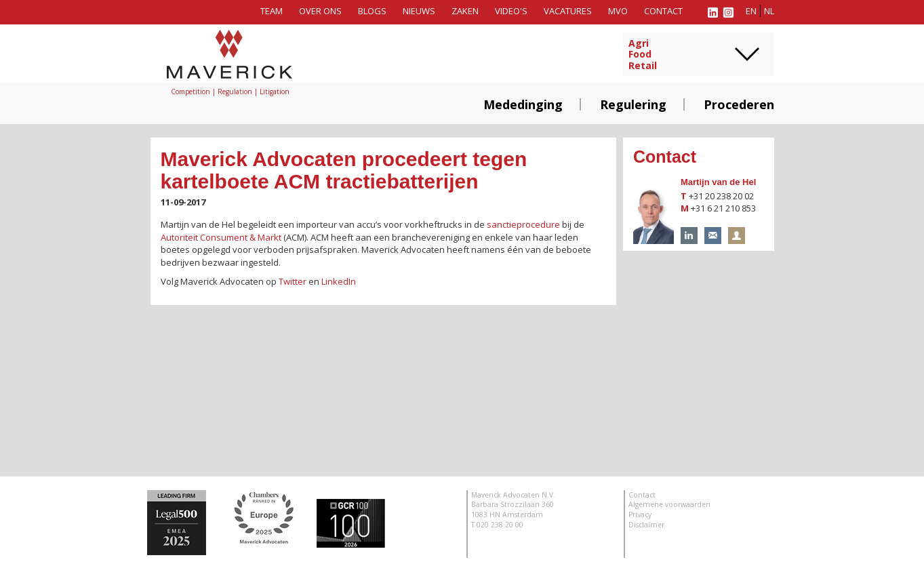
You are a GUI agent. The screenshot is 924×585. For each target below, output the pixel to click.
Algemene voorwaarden (669, 504)
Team (272, 11)
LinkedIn (339, 281)
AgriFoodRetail (643, 55)
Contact (663, 11)
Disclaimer (646, 525)
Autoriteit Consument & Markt (221, 237)
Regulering (633, 104)
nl (769, 11)
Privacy (640, 515)
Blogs (372, 11)
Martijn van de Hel (718, 182)
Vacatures (568, 11)
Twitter (293, 281)
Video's (511, 11)
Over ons (320, 11)
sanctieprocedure (523, 224)
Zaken (465, 11)
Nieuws (419, 11)
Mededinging (523, 104)
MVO (618, 11)
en (751, 11)
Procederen (739, 104)
